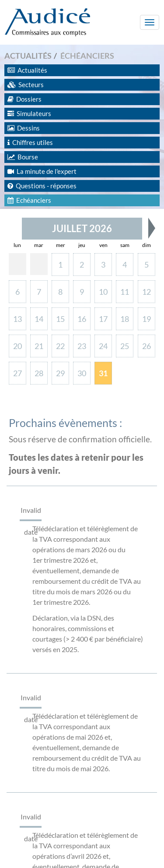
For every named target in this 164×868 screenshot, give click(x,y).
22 (60, 346)
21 (39, 346)
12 (147, 292)
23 (82, 346)
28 (39, 373)
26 (147, 346)
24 (103, 346)
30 (82, 373)
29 (60, 373)
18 (125, 319)
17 (103, 319)
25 (125, 346)
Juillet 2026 (82, 228)
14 (39, 319)
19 (147, 319)
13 (17, 319)
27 (17, 373)
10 (103, 292)
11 (125, 292)
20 (17, 346)
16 (82, 319)
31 (103, 373)
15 (60, 319)
